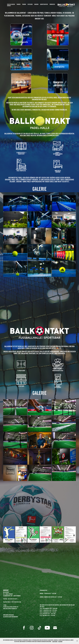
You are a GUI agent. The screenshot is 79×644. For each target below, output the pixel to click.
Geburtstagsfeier (44, 4)
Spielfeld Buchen (11, 4)
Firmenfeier (52, 4)
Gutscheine (30, 4)
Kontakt (9, 6)
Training (24, 4)
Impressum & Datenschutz (8, 615)
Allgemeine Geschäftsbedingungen (11, 617)
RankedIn (36, 4)
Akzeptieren (55, 642)
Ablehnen (60, 642)
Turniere (19, 4)
